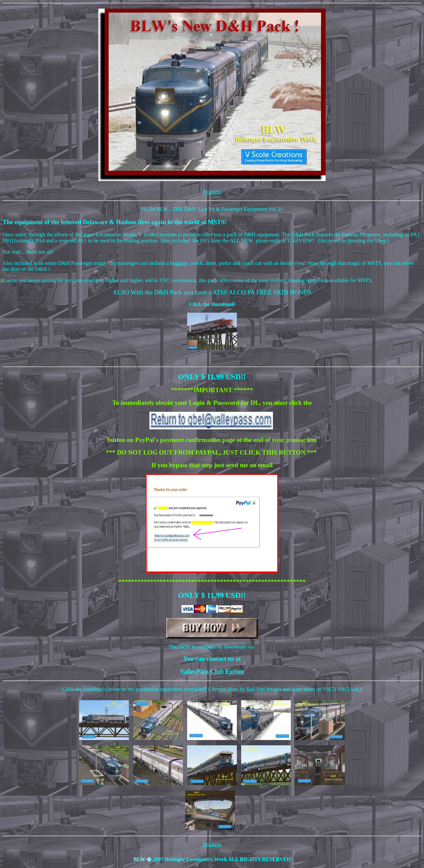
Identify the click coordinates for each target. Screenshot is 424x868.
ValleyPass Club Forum (212, 671)
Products (212, 192)
